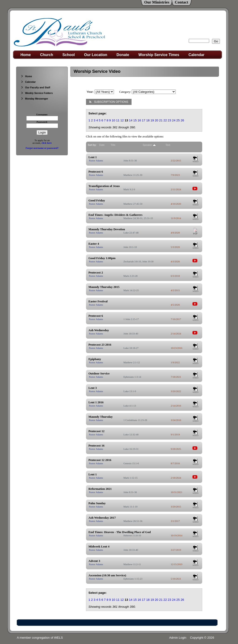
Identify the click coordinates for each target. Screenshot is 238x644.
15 (135, 120)
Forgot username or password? (42, 148)
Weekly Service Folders (37, 93)
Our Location (96, 55)
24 (174, 120)
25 (178, 120)
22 (165, 120)
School (68, 55)
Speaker (147, 145)
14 (131, 120)
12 (122, 120)
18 (148, 120)
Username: (42, 115)
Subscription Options (109, 102)
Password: (42, 122)
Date (102, 145)
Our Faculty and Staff (35, 87)
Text (168, 145)
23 (170, 120)
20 (157, 120)
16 (139, 120)
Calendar (196, 55)
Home (26, 55)
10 (114, 120)
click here (46, 143)
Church (46, 55)
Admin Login (178, 638)
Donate (123, 55)
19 (152, 120)
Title (113, 145)
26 (182, 120)
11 (118, 120)
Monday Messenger (34, 99)
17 (144, 120)
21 (161, 120)
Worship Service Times (159, 55)
